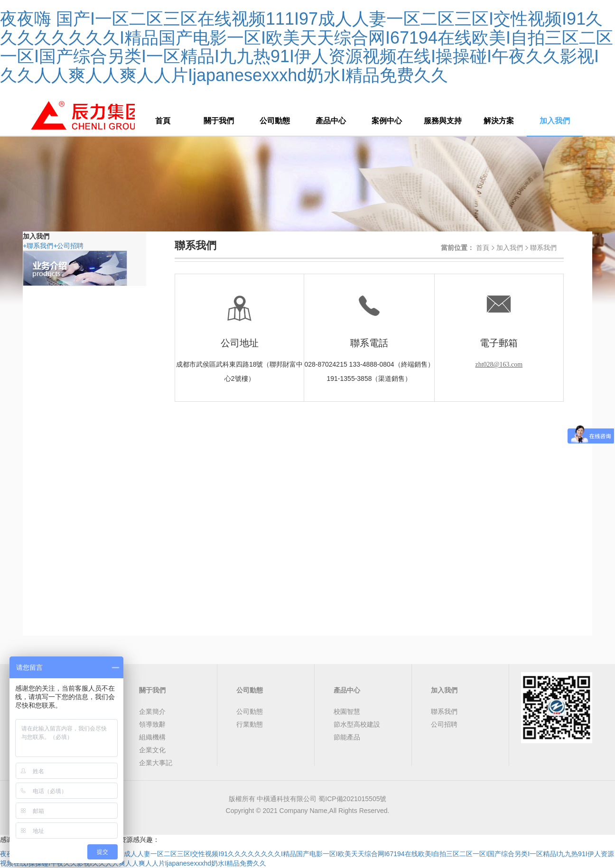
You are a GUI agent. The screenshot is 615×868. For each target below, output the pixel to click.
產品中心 (331, 121)
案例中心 (387, 121)
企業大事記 (156, 763)
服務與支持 (443, 121)
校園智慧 (347, 711)
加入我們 (555, 121)
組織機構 (152, 737)
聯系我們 (38, 246)
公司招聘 (68, 246)
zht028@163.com (499, 365)
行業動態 (250, 724)
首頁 (163, 121)
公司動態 (275, 121)
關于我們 (219, 121)
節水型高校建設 (357, 724)
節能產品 (347, 737)
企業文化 (152, 750)
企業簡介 (152, 711)
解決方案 (499, 121)
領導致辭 (152, 724)
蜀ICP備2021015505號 (352, 799)
